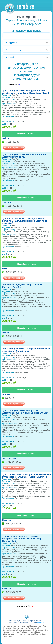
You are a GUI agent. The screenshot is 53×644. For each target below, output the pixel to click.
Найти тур (25, 626)
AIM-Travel (7, 202)
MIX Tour (6, 394)
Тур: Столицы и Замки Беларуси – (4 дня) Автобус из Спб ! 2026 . (24, 156)
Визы (38, 632)
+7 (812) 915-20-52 (13, 206)
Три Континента (9, 458)
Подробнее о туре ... (26, 134)
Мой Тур (6, 138)
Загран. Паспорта (10, 630)
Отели (47, 630)
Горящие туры (36, 626)
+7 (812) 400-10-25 (13, 272)
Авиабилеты (33, 628)
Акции (45, 626)
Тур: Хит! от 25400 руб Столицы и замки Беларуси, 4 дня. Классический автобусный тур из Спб (25, 221)
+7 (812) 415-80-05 (13, 142)
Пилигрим (7, 520)
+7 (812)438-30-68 (13, 524)
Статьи (6, 632)
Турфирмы (7, 628)
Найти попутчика (25, 630)
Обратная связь (9, 634)
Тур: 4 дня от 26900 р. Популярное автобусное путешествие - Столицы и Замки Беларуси (26, 476)
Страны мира (38, 630)
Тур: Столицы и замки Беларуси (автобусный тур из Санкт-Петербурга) (26, 350)
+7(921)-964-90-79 (13, 462)
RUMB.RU (41, 623)
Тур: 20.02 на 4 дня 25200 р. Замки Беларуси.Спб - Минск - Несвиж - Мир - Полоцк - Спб (22, 539)
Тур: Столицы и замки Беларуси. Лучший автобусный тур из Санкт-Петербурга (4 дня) (26, 92)
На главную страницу (11, 626)
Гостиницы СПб (17, 632)
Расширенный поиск (26, 31)
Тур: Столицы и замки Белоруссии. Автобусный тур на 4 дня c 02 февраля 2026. (26, 412)
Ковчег (5, 268)
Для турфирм (30, 632)
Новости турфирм (20, 628)
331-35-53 (9, 398)
